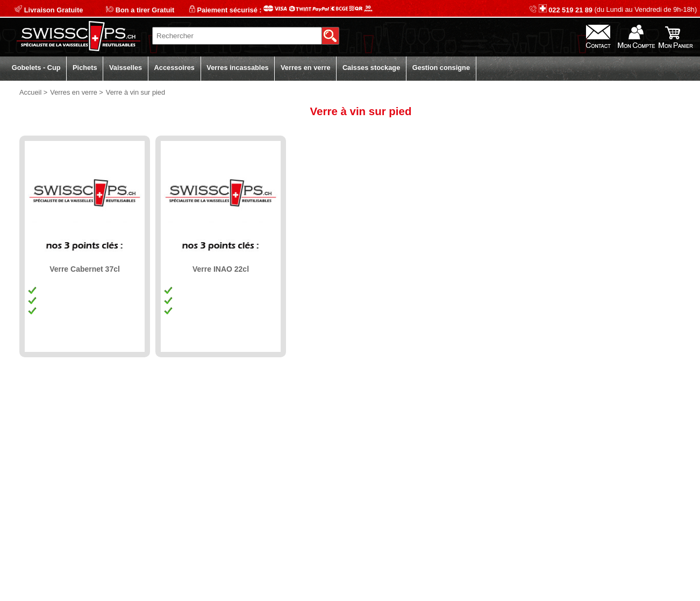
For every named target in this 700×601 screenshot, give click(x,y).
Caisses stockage (371, 68)
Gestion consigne (441, 68)
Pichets (85, 68)
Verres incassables (237, 68)
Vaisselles (126, 68)
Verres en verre (306, 68)
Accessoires (174, 68)
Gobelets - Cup (36, 68)
